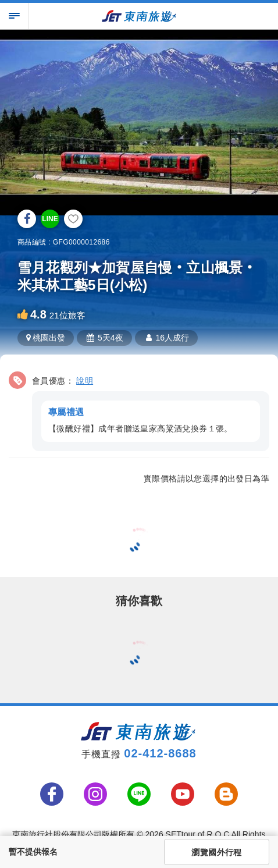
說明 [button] (85, 381)
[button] (139, 410)
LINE (50, 219)
